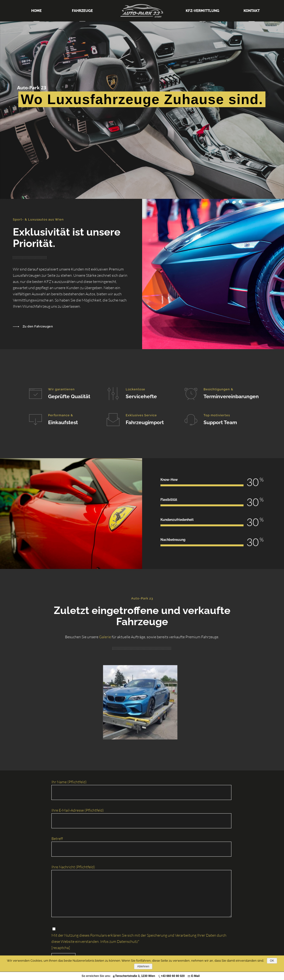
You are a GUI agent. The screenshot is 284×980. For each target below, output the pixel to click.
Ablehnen (143, 966)
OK (272, 961)
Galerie (105, 637)
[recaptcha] (61, 948)
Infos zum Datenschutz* (120, 941)
